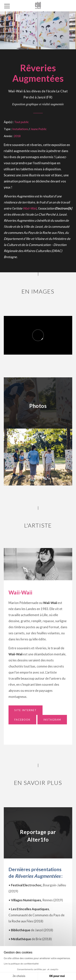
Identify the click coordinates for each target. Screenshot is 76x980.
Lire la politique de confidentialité (21, 964)
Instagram (52, 720)
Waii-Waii (30, 208)
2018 (17, 136)
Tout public (22, 122)
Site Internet (26, 710)
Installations (20, 129)
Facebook (22, 720)
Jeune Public (39, 129)
